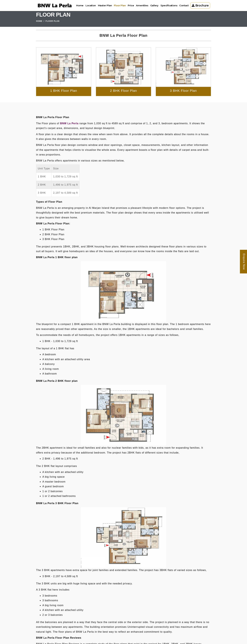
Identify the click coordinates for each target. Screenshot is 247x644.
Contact (184, 5)
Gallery (154, 5)
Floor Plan (120, 5)
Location (91, 5)
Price (131, 5)
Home (80, 5)
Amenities (142, 5)
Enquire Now (244, 262)
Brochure (200, 6)
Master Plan (105, 5)
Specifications (169, 5)
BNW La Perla (69, 123)
